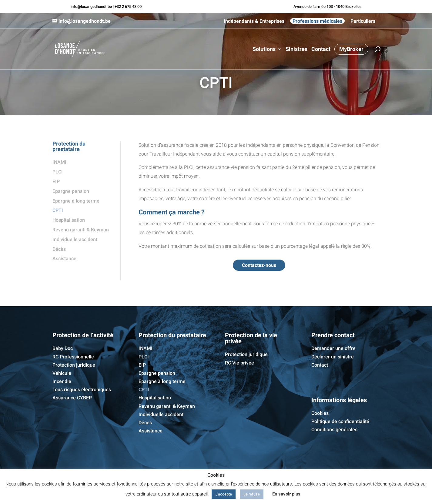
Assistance (64, 259)
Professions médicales (317, 21)
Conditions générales (334, 430)
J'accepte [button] (224, 494)
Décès (59, 249)
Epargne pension (71, 191)
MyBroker (351, 49)
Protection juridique (74, 365)
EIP (56, 181)
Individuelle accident (75, 239)
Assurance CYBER (72, 398)
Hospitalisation (69, 220)
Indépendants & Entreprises (254, 21)
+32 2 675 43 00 (128, 7)
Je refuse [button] (252, 494)
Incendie (62, 381)
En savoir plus (286, 494)
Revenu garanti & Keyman (81, 230)
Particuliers (363, 21)
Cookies (320, 413)
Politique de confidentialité (340, 421)
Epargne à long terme (76, 201)
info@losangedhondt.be (91, 7)
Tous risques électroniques (82, 390)
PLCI (58, 172)
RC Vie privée (239, 363)
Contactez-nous (259, 265)
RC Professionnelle (73, 357)
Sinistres (296, 50)
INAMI (59, 162)
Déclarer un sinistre (333, 357)
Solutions (264, 50)
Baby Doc (63, 348)
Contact (321, 50)
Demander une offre (333, 348)
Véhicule (62, 373)
